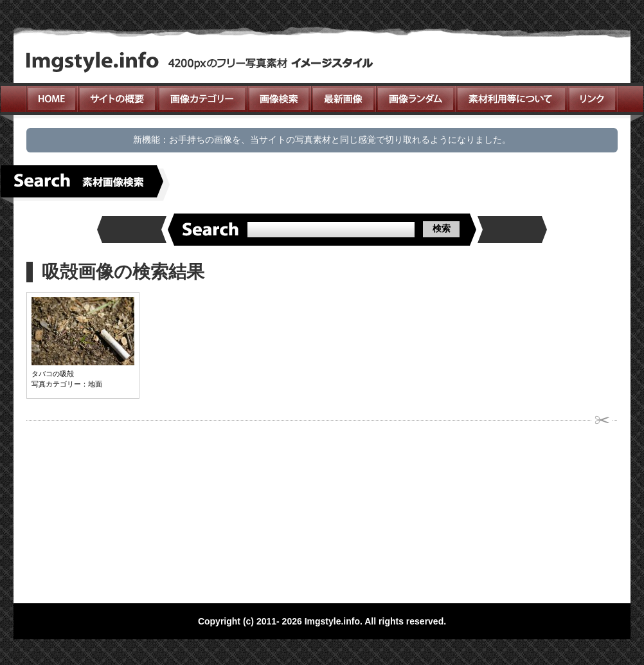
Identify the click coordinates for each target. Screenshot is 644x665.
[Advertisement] (232, 508)
